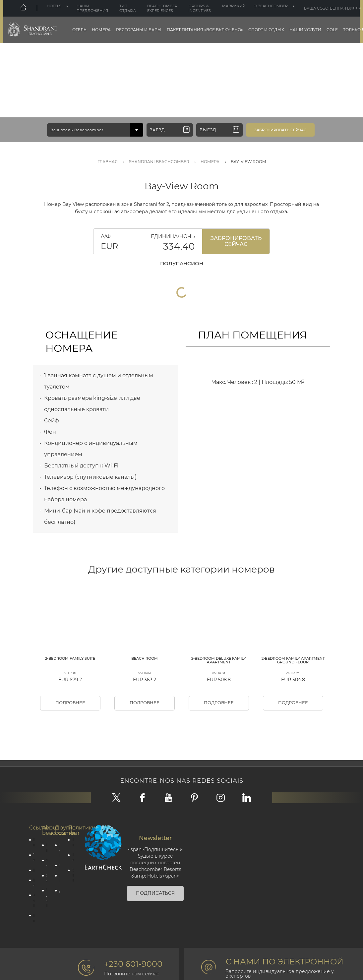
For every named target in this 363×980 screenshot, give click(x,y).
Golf (332, 30)
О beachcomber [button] (271, 6)
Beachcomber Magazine (58, 915)
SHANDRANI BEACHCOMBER (159, 162)
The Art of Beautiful (45, 937)
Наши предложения (92, 8)
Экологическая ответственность (45, 915)
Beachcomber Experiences (162, 8)
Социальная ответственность (45, 899)
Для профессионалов (58, 932)
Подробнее (70, 737)
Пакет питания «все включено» (205, 30)
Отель (79, 30)
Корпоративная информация (45, 883)
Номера (101, 30)
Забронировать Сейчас (236, 241)
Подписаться (155, 928)
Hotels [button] (54, 6)
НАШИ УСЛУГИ (305, 30)
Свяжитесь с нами (58, 886)
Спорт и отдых (266, 30)
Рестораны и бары (139, 30)
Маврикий (234, 6)
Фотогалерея (58, 902)
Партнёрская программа (32, 959)
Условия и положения (71, 913)
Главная (108, 162)
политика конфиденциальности (71, 878)
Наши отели (32, 921)
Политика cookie (71, 894)
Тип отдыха (128, 8)
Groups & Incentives (200, 8)
